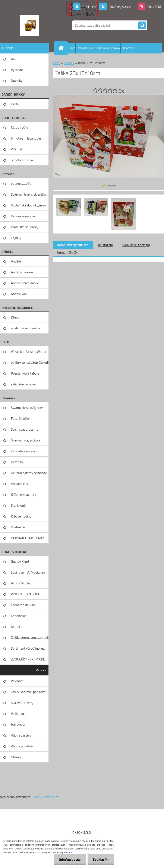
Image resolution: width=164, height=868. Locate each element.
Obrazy (16, 757)
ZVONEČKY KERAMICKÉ (28, 659)
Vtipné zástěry (21, 735)
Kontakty (128, 48)
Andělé (16, 261)
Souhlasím (100, 859)
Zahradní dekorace (24, 451)
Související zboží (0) (136, 245)
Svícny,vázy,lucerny (25, 429)
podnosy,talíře (21, 183)
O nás (72, 48)
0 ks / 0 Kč (154, 7)
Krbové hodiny (21, 516)
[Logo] (29, 25)
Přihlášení (89, 7)
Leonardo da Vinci (23, 605)
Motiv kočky (19, 127)
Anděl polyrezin (22, 272)
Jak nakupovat (86, 48)
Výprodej (17, 70)
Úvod (57, 63)
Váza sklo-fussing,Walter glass (29, 353)
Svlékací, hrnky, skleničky (29, 194)
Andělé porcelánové (25, 283)
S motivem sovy (22, 160)
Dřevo (15, 317)
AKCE (15, 59)
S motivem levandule (26, 138)
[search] (142, 26)
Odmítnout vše (70, 859)
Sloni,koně (18, 505)
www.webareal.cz (46, 797)
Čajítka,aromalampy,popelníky (30, 637)
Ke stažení (105, 245)
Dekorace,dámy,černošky (29, 473)
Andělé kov (19, 294)
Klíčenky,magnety (23, 495)
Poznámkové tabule (25, 373)
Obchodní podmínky (109, 48)
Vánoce (41, 670)
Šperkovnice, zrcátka (26, 440)
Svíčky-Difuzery (22, 703)
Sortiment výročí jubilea (28, 648)
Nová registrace (120, 7)
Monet (16, 627)
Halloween (18, 724)
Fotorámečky (20, 418)
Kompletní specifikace (73, 245)
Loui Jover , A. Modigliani (28, 572)
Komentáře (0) (67, 252)
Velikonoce (19, 714)
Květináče (18, 527)
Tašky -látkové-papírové (28, 692)
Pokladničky (19, 484)
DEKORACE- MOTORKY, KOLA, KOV (28, 539)
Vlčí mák (17, 149)
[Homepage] (62, 48)
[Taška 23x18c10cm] (69, 198)
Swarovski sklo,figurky (27, 408)
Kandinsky (18, 616)
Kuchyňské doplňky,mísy (28, 205)
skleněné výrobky (23, 384)
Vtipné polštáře (22, 746)
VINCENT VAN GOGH (26, 594)
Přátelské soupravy (25, 227)
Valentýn (17, 681)
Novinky (17, 81)
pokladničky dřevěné (26, 328)
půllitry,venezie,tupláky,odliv (30, 362)
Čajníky (16, 238)
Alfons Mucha (21, 583)
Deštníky (17, 462)
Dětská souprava (23, 216)
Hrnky (15, 104)
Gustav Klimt (20, 561)
